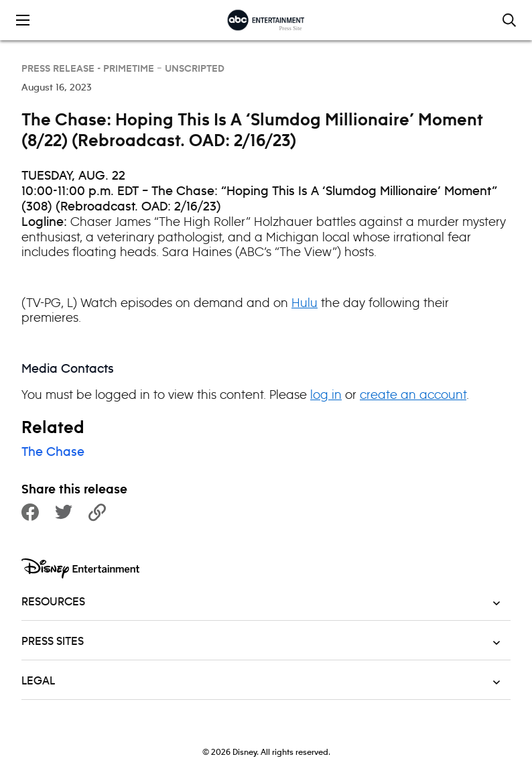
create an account (413, 395)
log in (326, 395)
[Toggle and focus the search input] (509, 20)
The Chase (53, 453)
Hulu (305, 303)
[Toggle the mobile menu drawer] (23, 20)
